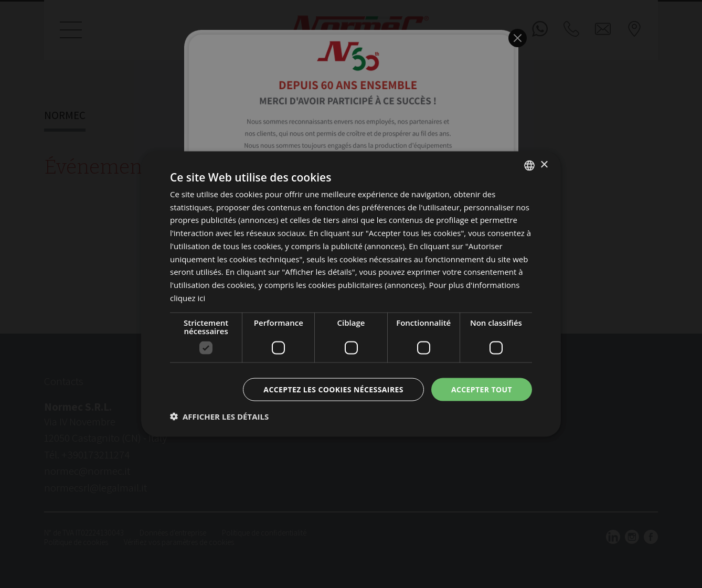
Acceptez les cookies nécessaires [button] (333, 389)
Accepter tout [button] (482, 389)
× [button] (544, 165)
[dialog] (351, 294)
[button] (219, 416)
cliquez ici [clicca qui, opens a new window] (188, 297)
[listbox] (529, 165)
